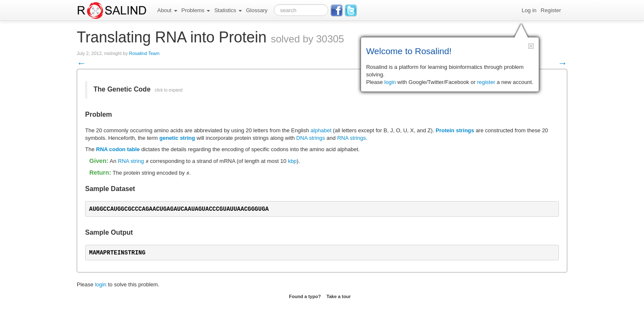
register (486, 82)
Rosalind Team (144, 53)
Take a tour (339, 296)
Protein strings (455, 130)
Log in (529, 10)
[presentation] (147, 161)
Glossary (257, 10)
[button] (531, 46)
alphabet (321, 130)
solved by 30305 (308, 39)
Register (551, 10)
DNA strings (311, 138)
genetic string (177, 138)
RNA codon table (118, 149)
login (100, 284)
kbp (292, 161)
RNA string (131, 161)
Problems (196, 10)
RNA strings (352, 138)
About (167, 10)
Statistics (228, 10)
